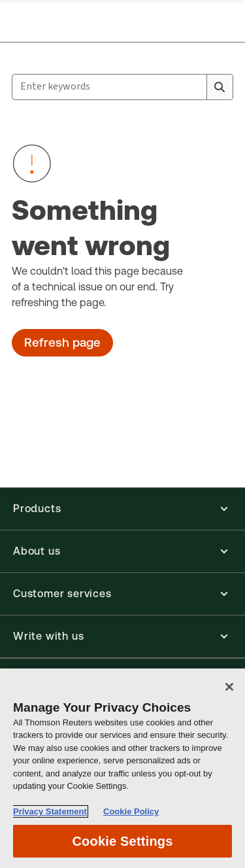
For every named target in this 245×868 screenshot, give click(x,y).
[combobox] (122, 87)
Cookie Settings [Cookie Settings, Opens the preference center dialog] (122, 841)
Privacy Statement (50, 811)
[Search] (220, 87)
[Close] (229, 687)
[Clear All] (194, 87)
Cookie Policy (131, 811)
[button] (122, 509)
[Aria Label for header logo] (52, 21)
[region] (122, 768)
